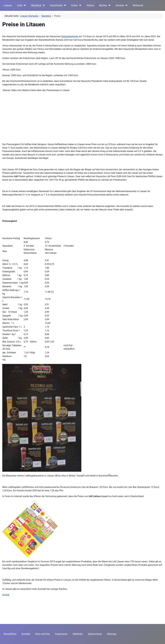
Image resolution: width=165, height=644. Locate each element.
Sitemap (112, 634)
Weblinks (78, 634)
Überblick (36, 5)
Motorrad (138, 5)
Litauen (8, 5)
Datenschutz (95, 634)
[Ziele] (24, 5)
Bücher (103, 5)
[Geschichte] (64, 5)
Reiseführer (10, 634)
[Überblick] (43, 5)
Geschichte (56, 5)
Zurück (6, 595)
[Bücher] (109, 5)
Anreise (120, 5)
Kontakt (26, 634)
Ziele (20, 5)
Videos (90, 5)
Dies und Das (43, 634)
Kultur (74, 5)
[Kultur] (80, 5)
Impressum (61, 634)
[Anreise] (126, 5)
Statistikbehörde (70, 36)
